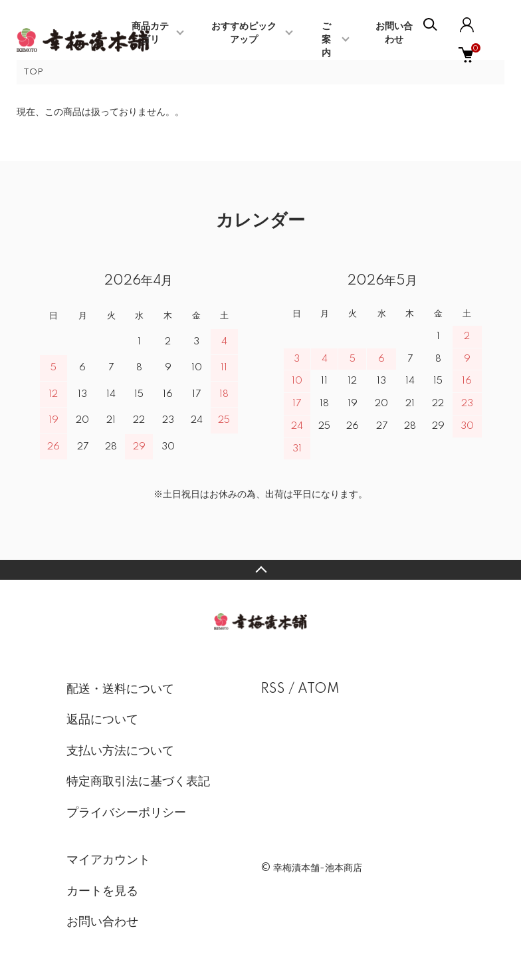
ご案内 (326, 40)
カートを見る (102, 892)
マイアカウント (108, 860)
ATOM (319, 689)
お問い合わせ (102, 922)
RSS (273, 689)
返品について (102, 720)
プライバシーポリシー (126, 813)
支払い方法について (120, 751)
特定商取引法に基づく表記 (138, 782)
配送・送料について (120, 689)
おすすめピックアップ (244, 33)
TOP (33, 72)
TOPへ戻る (260, 570)
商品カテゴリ (150, 33)
